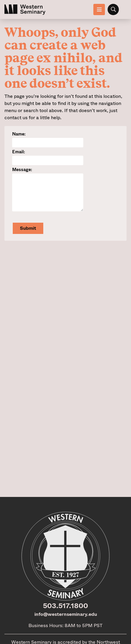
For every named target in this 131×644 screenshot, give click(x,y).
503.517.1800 (65, 606)
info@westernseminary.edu (66, 614)
